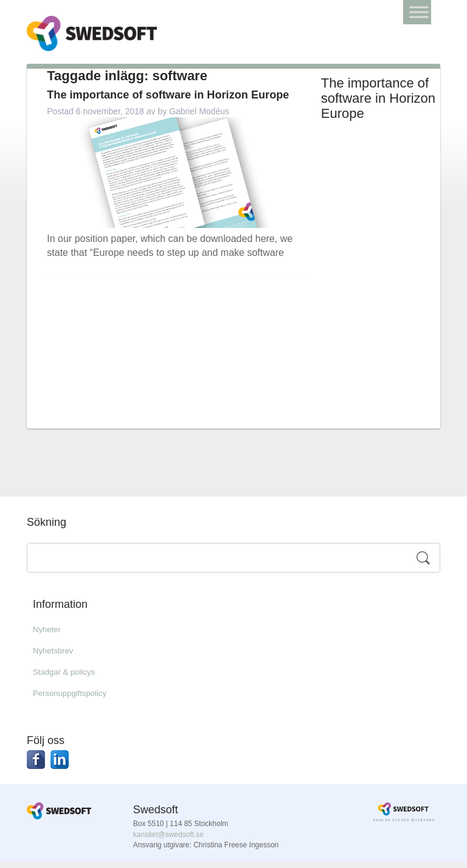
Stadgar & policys (71, 677)
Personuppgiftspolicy (78, 699)
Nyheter (50, 635)
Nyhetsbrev (57, 656)
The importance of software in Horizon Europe (169, 106)
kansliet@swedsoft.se (168, 840)
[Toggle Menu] (419, 12)
